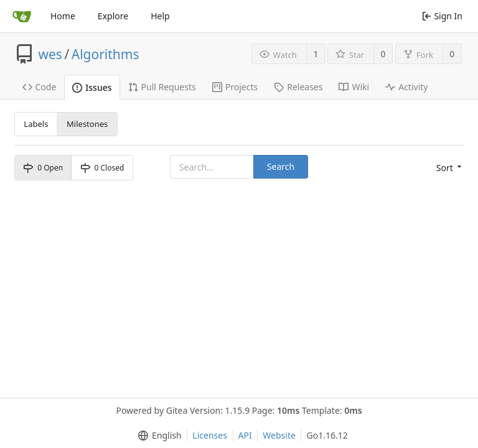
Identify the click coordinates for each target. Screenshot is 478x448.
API (245, 435)
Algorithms (105, 54)
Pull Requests (162, 87)
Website (279, 435)
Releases (298, 87)
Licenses (210, 435)
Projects (235, 87)
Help (160, 16)
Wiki (354, 87)
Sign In (442, 16)
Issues (92, 87)
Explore (113, 16)
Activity (406, 87)
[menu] (450, 168)
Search (281, 166)
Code (40, 87)
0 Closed (102, 168)
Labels (36, 124)
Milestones (87, 124)
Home (63, 16)
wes (50, 54)
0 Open (43, 168)
